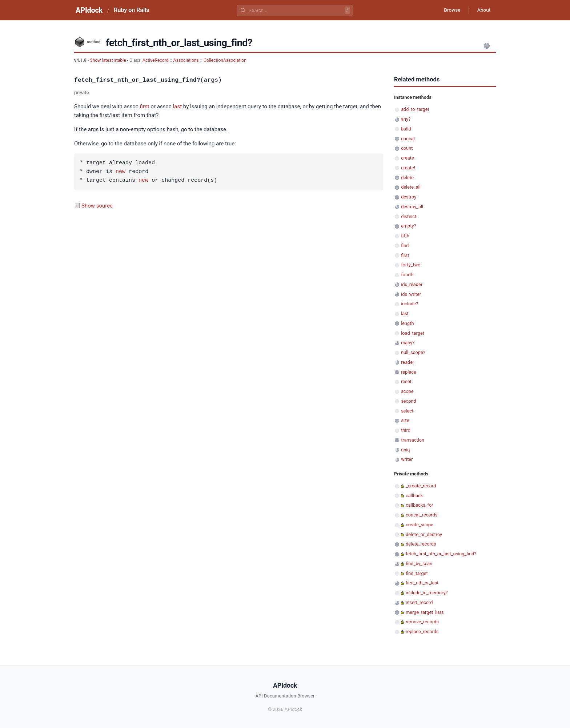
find (405, 246)
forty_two (411, 265)
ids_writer (411, 294)
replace (409, 372)
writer (407, 459)
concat (408, 139)
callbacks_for (419, 505)
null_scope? (413, 352)
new (121, 172)
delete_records (421, 544)
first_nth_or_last (422, 583)
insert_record (419, 602)
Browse (450, 10)
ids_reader (412, 284)
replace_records (422, 632)
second (409, 401)
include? (410, 304)
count (407, 148)
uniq (405, 450)
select (407, 411)
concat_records (422, 515)
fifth (405, 236)
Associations (186, 60)
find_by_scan (419, 564)
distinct (409, 216)
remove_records (422, 622)
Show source (97, 206)
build (406, 129)
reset (406, 381)
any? (406, 119)
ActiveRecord (156, 60)
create (408, 158)
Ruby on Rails (131, 10)
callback (414, 496)
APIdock (89, 10)
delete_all (411, 187)
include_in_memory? (427, 593)
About (483, 10)
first (145, 106)
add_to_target (415, 109)
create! (408, 168)
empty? (408, 226)
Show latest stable (108, 60)
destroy (409, 197)
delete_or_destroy (424, 534)
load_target (413, 333)
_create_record (421, 486)
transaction (413, 440)
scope (407, 391)
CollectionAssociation (225, 60)
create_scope (420, 525)
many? (408, 343)
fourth (407, 275)
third (406, 430)
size (405, 420)
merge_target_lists (425, 612)
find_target (417, 573)
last (177, 106)
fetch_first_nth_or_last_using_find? (441, 554)
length (407, 323)
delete (407, 178)
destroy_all (412, 207)
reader (408, 362)
